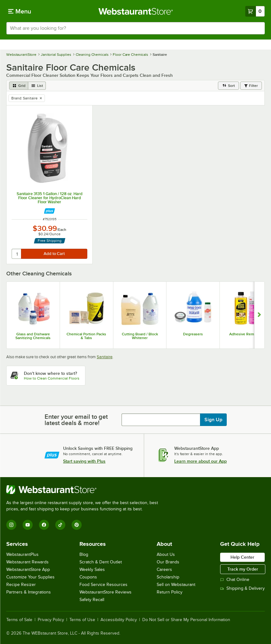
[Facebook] (44, 525)
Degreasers (193, 334)
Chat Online (235, 580)
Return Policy (170, 592)
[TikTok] (60, 525)
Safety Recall (92, 600)
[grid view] (19, 86)
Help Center (242, 557)
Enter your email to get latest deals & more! (76, 420)
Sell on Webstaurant (176, 585)
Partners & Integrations (29, 592)
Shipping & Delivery (242, 588)
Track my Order (243, 569)
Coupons (88, 577)
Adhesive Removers (246, 334)
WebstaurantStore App (28, 569)
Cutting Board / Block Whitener (140, 336)
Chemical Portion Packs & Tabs (86, 336)
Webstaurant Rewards (27, 562)
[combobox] (135, 28)
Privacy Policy (51, 620)
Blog (84, 554)
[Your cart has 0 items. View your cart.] (255, 11)
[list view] (37, 86)
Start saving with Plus (84, 461)
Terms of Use (82, 620)
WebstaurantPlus (22, 554)
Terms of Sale (19, 620)
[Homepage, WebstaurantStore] (135, 11)
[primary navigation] (20, 11)
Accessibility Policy (119, 620)
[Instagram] (11, 525)
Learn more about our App (201, 461)
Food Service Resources (103, 585)
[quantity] (17, 254)
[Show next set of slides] (259, 315)
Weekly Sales (92, 569)
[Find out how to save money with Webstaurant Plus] (49, 211)
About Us (166, 554)
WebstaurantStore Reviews (106, 592)
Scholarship (168, 577)
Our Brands (168, 562)
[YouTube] (28, 525)
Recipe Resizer (21, 585)
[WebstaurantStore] (85, 490)
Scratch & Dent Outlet (101, 562)
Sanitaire (105, 357)
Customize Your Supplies (30, 577)
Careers (164, 569)
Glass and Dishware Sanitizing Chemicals (33, 336)
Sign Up (213, 420)
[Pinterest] (77, 525)
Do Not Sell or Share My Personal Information (186, 620)
